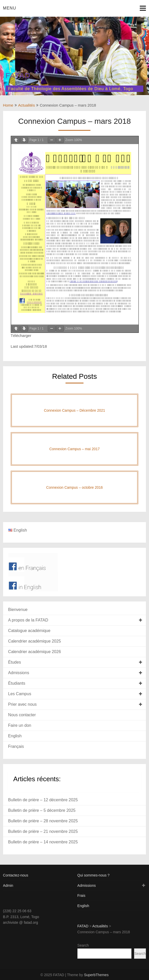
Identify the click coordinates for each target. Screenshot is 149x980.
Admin (8, 885)
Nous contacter (22, 715)
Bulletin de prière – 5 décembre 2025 (42, 810)
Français (16, 746)
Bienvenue (18, 610)
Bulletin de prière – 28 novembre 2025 (43, 821)
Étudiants (17, 683)
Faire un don (20, 725)
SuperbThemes (96, 975)
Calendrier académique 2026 (35, 652)
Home (8, 105)
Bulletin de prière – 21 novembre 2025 (43, 831)
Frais (81, 896)
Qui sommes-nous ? (93, 875)
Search (83, 945)
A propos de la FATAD (28, 620)
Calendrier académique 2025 (35, 641)
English (15, 736)
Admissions (19, 673)
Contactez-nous (16, 875)
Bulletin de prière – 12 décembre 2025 (43, 800)
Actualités (27, 105)
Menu (10, 8)
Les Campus (20, 694)
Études (15, 662)
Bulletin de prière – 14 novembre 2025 (43, 842)
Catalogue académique (29, 631)
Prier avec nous (22, 704)
